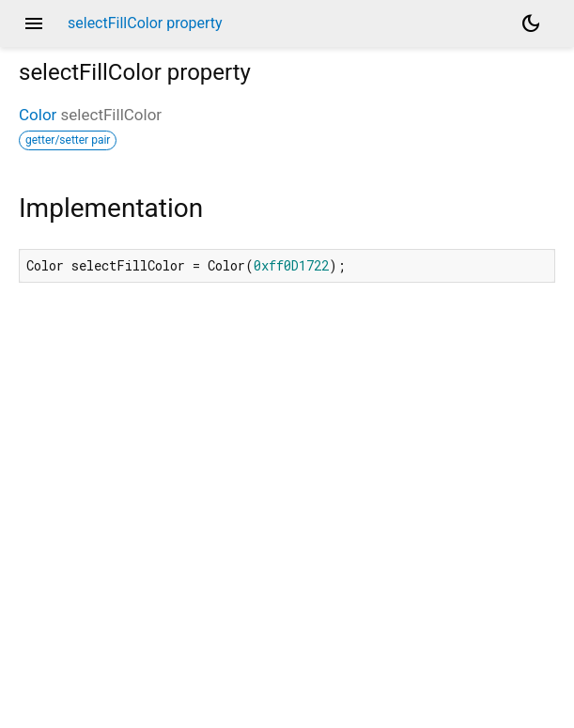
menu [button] (34, 23)
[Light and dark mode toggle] (531, 23)
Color (38, 115)
